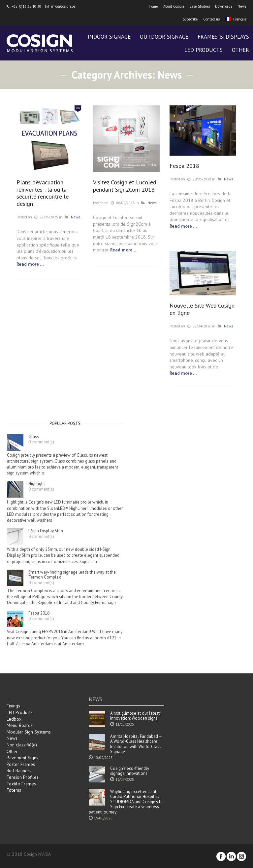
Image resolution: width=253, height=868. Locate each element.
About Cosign (174, 6)
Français (236, 19)
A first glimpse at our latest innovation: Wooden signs (135, 716)
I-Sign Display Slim (46, 531)
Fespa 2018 (184, 166)
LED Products (20, 712)
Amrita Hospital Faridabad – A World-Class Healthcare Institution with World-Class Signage (136, 744)
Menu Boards (20, 725)
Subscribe (190, 19)
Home (153, 6)
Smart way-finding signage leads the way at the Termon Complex (72, 575)
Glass (34, 437)
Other (12, 751)
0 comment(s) (41, 442)
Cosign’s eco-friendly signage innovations (130, 771)
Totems (14, 790)
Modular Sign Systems (29, 732)
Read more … (30, 264)
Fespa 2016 (39, 613)
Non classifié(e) (22, 745)
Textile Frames (21, 784)
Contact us (211, 19)
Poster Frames (21, 764)
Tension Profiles (23, 777)
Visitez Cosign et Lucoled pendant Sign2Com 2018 (125, 186)
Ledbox (14, 719)
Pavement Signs (22, 758)
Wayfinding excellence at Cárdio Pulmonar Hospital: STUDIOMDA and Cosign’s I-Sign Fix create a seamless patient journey (125, 802)
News (242, 6)
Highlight (37, 484)
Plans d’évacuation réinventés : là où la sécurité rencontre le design (43, 193)
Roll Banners (19, 771)
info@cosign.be (63, 6)
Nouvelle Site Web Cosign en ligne (202, 309)
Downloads (224, 6)
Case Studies (200, 6)
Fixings (13, 706)
